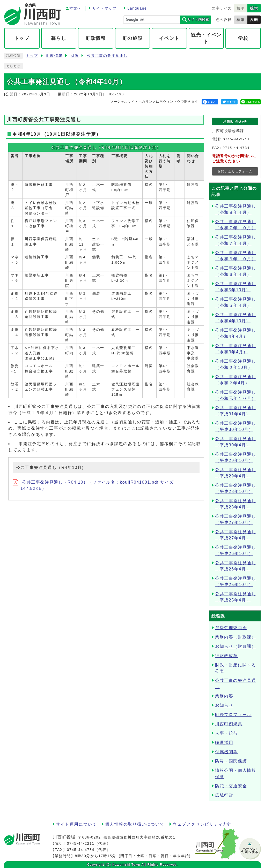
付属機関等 (226, 752)
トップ (32, 56)
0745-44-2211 (236, 139)
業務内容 (224, 696)
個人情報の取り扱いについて (135, 824)
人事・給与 (226, 733)
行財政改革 (226, 656)
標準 (241, 8)
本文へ (75, 8)
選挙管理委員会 (231, 628)
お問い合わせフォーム (235, 171)
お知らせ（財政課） (235, 646)
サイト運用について (76, 824)
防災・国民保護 (231, 761)
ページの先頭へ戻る (250, 850)
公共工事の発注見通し (107, 56)
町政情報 (54, 56)
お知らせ (224, 705)
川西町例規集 (229, 724)
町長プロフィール (233, 715)
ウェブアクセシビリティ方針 (202, 824)
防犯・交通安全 (231, 786)
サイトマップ (105, 8)
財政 (75, 56)
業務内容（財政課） (235, 637)
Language (137, 8)
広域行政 (224, 795)
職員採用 (224, 743)
